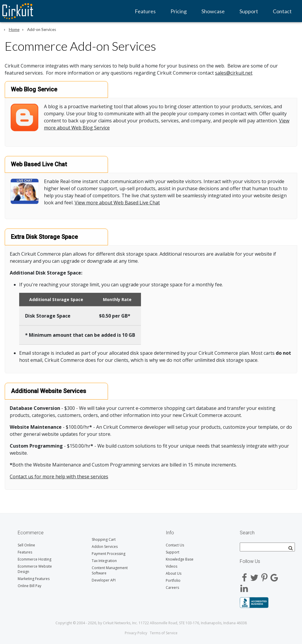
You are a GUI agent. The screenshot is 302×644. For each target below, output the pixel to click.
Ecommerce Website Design (35, 569)
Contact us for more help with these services (59, 477)
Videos (171, 566)
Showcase (213, 11)
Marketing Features (34, 579)
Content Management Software (110, 570)
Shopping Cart (104, 539)
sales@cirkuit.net (234, 73)
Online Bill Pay (29, 586)
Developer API (104, 580)
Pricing (179, 11)
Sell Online (26, 545)
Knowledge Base (180, 559)
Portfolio (173, 580)
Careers (172, 588)
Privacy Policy (136, 633)
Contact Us (175, 545)
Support (249, 11)
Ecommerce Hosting (35, 559)
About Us (174, 573)
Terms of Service (164, 633)
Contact (282, 11)
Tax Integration (104, 561)
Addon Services (105, 547)
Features (145, 11)
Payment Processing (109, 554)
